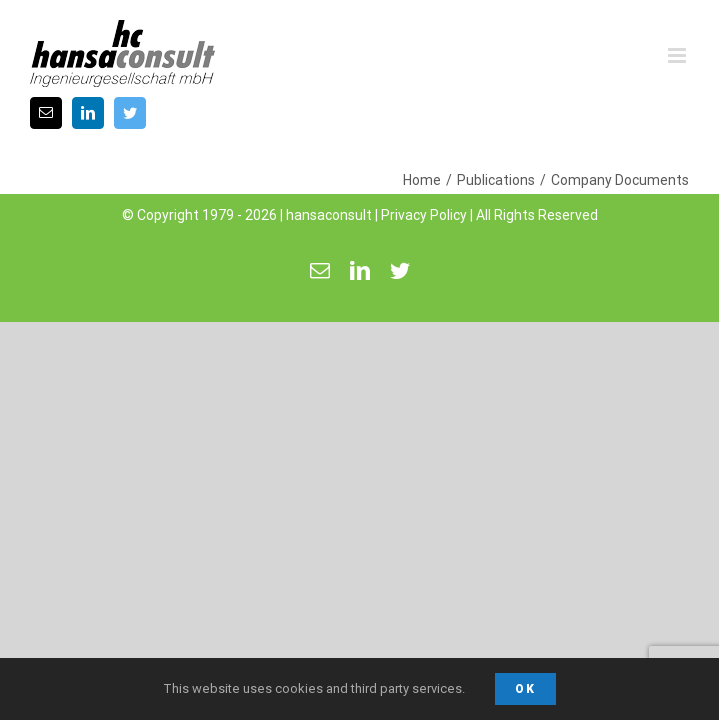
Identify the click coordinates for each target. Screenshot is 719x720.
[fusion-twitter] (130, 113)
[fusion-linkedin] (88, 113)
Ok (525, 689)
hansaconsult (329, 198)
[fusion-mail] (46, 113)
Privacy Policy (424, 198)
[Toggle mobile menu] (678, 55)
